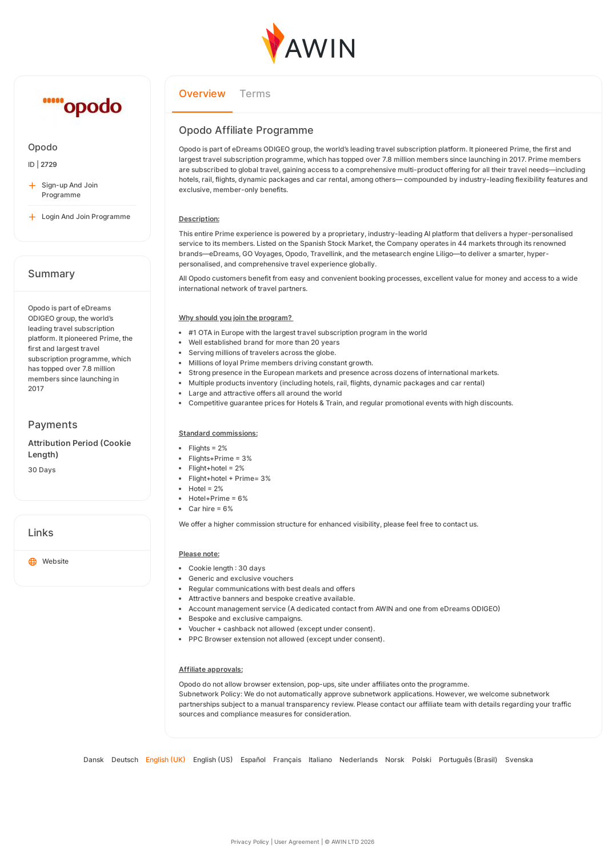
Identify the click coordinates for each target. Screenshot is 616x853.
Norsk (395, 760)
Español (253, 760)
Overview (202, 93)
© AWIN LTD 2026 (349, 842)
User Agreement (297, 842)
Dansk (94, 760)
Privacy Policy (250, 842)
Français (287, 760)
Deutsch (125, 760)
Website (49, 562)
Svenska (519, 760)
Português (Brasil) (468, 760)
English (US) (213, 760)
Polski (422, 760)
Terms (255, 93)
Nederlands (359, 760)
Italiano (320, 760)
